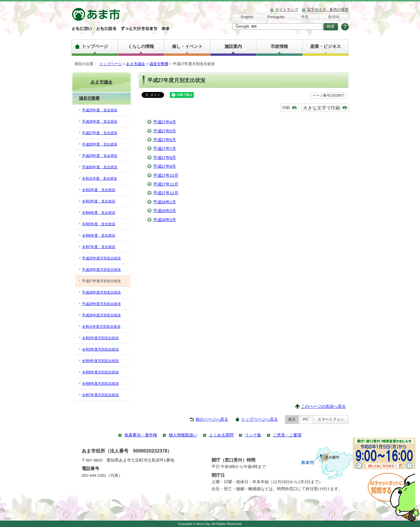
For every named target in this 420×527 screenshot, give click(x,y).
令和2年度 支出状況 (99, 190)
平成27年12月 (166, 193)
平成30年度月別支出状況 (102, 315)
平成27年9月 (165, 166)
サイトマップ (287, 9)
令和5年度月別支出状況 (101, 372)
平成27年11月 (166, 184)
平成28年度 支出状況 (100, 144)
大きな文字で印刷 (322, 108)
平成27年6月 (165, 140)
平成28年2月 (165, 211)
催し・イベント (187, 46)
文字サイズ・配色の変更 (328, 9)
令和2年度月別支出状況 (101, 338)
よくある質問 (221, 435)
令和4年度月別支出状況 (101, 361)
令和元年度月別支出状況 (101, 327)
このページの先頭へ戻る (323, 406)
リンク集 (253, 435)
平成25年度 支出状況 (100, 110)
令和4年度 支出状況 (99, 213)
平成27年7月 (165, 149)
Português (276, 17)
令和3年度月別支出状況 (101, 349)
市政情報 (279, 46)
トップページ (95, 46)
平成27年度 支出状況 (100, 133)
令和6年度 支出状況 (99, 235)
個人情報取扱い (183, 435)
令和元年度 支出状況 (100, 178)
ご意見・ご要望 (287, 435)
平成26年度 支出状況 (100, 122)
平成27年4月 (165, 122)
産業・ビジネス (326, 46)
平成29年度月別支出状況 (102, 304)
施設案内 (233, 46)
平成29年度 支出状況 (100, 156)
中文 (305, 17)
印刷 (286, 108)
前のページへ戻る (212, 419)
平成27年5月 (165, 131)
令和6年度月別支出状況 (101, 384)
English (247, 17)
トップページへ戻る (259, 419)
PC (306, 419)
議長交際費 (159, 64)
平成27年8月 (165, 158)
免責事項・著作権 (141, 435)
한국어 (334, 17)
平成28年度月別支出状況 (102, 292)
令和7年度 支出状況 (99, 247)
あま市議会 (136, 64)
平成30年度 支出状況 (100, 167)
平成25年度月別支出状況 (102, 258)
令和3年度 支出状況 (99, 201)
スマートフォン (331, 419)
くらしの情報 (141, 46)
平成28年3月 (165, 220)
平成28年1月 (165, 202)
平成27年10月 (166, 175)
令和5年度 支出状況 (99, 224)
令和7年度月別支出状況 (101, 395)
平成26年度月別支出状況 (102, 270)
